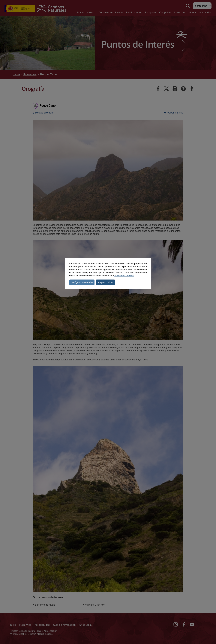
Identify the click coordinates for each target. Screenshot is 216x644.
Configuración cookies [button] (82, 282)
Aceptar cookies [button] (106, 282)
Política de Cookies (124, 276)
